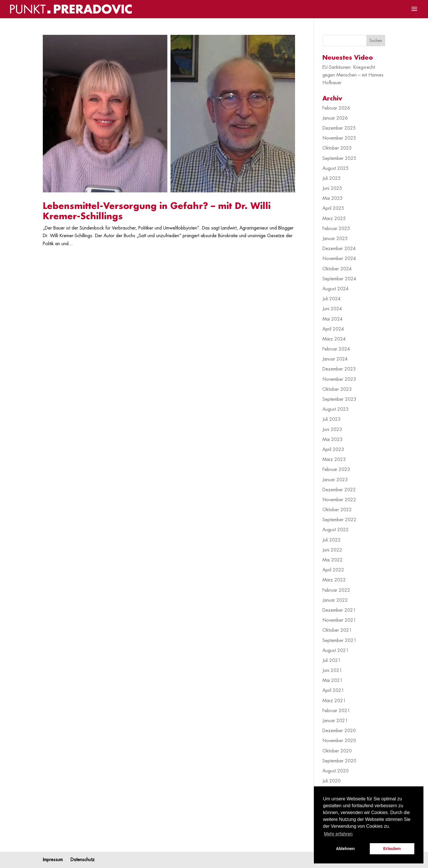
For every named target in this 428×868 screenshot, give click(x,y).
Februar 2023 (336, 470)
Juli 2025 (332, 178)
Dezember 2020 (339, 731)
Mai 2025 (333, 198)
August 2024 (336, 289)
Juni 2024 (332, 309)
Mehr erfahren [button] (338, 834)
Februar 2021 (336, 711)
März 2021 (334, 701)
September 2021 (339, 641)
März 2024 (334, 339)
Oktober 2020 (337, 751)
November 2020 (339, 741)
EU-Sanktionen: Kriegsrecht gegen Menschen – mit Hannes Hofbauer (353, 75)
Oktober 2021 (337, 630)
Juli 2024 (332, 299)
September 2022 (339, 520)
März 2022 (334, 580)
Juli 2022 (332, 540)
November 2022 (339, 500)
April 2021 (333, 690)
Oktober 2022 (337, 510)
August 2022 (336, 530)
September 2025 (339, 158)
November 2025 (339, 138)
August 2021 (336, 651)
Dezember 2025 (339, 128)
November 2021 (339, 620)
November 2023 (339, 379)
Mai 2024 (333, 319)
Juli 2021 (332, 660)
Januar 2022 (335, 600)
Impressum (53, 860)
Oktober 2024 (337, 269)
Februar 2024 (336, 349)
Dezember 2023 (339, 369)
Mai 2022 (333, 560)
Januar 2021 (335, 721)
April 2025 (333, 208)
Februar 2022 (336, 590)
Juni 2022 (332, 550)
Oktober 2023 (337, 389)
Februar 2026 (336, 108)
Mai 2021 (333, 680)
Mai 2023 (333, 440)
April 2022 (333, 570)
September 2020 (339, 761)
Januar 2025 (335, 239)
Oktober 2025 (337, 148)
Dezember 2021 (339, 610)
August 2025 (336, 168)
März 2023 (334, 460)
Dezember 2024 (339, 249)
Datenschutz (83, 860)
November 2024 (339, 259)
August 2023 (336, 409)
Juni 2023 (332, 430)
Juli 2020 (332, 781)
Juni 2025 (332, 188)
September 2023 (339, 399)
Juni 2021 (332, 670)
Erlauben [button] (392, 849)
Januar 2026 (335, 118)
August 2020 (336, 771)
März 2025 (334, 219)
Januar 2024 (335, 359)
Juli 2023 (332, 419)
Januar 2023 (335, 480)
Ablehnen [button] (345, 849)
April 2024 (333, 329)
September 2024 (339, 279)
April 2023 (333, 450)
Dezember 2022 (339, 490)
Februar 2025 (336, 229)
